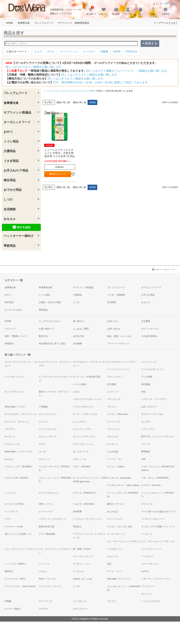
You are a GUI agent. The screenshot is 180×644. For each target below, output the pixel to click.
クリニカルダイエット (152, 369)
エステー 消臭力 (13, 609)
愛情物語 (146, 452)
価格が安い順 (63, 102)
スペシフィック (149, 362)
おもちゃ (10, 219)
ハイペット (44, 564)
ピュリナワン (80, 422)
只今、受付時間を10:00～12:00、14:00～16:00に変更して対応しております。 (102, 82)
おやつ (8, 132)
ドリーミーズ (45, 512)
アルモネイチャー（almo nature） (124, 485)
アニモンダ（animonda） (120, 478)
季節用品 (10, 246)
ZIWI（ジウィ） (47, 504)
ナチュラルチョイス (76, 91)
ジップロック (80, 601)
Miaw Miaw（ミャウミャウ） (19, 452)
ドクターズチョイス (83, 407)
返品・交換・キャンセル (119, 336)
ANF (143, 459)
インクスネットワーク (50, 586)
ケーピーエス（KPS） (16, 579)
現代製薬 (146, 384)
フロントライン (115, 377)
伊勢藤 (8, 601)
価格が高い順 (79, 102)
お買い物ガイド (47, 329)
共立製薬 (112, 384)
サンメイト (147, 594)
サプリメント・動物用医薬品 (74, 23)
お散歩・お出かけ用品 (50, 302)
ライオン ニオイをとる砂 (120, 527)
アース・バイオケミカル (85, 414)
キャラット (113, 444)
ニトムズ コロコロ (150, 601)
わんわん (9, 459)
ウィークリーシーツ (151, 549)
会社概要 (77, 344)
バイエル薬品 (80, 384)
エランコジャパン (48, 414)
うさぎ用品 (11, 161)
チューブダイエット (15, 392)
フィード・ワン (115, 459)
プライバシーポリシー (118, 344)
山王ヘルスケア (149, 407)
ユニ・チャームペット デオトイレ (158, 541)
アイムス (43, 422)
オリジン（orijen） (116, 467)
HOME (10, 23)
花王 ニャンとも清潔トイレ (18, 534)
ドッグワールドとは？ (166, 23)
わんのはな (113, 512)
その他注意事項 (149, 336)
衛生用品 (10, 180)
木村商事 (77, 512)
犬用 (91, 91)
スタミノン (44, 459)
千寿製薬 (43, 407)
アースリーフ (148, 586)
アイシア (146, 444)
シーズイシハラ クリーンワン (88, 519)
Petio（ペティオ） (48, 579)
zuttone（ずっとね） (83, 579)
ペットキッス (11, 512)
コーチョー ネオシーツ (153, 519)
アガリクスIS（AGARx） (17, 478)
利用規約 (9, 344)
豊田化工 (9, 571)
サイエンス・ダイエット (17, 422)
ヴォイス (112, 407)
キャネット (10, 437)
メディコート (114, 429)
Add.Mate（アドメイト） (120, 579)
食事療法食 (24, 23)
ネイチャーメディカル (152, 414)
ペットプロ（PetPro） (16, 564)
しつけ (8, 199)
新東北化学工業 (47, 527)
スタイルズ (113, 437)
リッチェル (78, 571)
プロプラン (10, 429)
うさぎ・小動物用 (116, 295)
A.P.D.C (145, 571)
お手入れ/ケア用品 (16, 170)
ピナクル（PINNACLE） (85, 493)
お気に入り (113, 321)
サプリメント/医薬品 (17, 113)
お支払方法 (78, 336)
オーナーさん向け (14, 310)
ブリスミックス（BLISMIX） (19, 467)
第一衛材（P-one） (83, 549)
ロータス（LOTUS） (15, 504)
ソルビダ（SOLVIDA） (84, 504)
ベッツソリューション (118, 369)
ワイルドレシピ (12, 444)
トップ (47, 91)
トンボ (76, 586)
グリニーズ (147, 504)
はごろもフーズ (81, 452)
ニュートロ (58, 91)
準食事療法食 (45, 287)
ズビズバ (112, 601)
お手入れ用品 (148, 295)
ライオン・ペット (82, 564)
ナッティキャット (116, 534)
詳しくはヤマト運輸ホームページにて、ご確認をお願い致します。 (128, 71)
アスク (8, 519)
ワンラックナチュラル (84, 437)
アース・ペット (115, 571)
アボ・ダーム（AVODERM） (156, 478)
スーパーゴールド (48, 429)
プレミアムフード (44, 23)
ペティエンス (114, 399)
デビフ (42, 444)
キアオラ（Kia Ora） (152, 485)
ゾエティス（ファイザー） (155, 399)
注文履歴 (146, 321)
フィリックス (114, 422)
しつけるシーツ (115, 549)
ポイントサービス (150, 329)
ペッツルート (148, 556)
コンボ (42, 452)
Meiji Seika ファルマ (15, 407)
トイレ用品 (11, 141)
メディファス (148, 429)
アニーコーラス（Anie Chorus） (21, 586)
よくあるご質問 (81, 329)
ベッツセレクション (15, 377)
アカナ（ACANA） (82, 467)
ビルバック (113, 556)
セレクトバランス (48, 437)
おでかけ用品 (13, 190)
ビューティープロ (82, 429)
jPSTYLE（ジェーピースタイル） (158, 437)
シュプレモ (10, 493)
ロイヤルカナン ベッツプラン (122, 362)
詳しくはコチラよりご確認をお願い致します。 (35, 67)
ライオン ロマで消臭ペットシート (158, 527)
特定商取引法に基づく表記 (52, 344)
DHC (144, 392)
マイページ (10, 329)
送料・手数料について (16, 336)
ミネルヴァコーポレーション (87, 399)
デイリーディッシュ (83, 444)
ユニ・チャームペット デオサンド (124, 541)
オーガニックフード (17, 122)
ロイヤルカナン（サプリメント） (21, 414)
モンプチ (146, 422)
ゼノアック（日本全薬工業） (87, 377)
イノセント (147, 534)
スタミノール (80, 459)
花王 (109, 564)
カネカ (76, 392)
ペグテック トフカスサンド (52, 519)
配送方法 (43, 336)
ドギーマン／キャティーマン (156, 579)
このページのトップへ (164, 269)
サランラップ (45, 601)
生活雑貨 (10, 209)
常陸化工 (77, 527)
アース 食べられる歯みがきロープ (158, 512)
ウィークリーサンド (83, 556)
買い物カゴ (78, 321)
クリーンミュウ (115, 519)
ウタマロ (43, 609)
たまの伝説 (113, 452)
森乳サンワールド (116, 504)
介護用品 (10, 151)
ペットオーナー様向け (19, 236)
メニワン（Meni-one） (118, 414)
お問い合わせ (114, 329)
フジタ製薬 (147, 377)
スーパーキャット (150, 564)
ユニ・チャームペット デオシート (22, 549)
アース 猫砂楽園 (47, 534)
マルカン (43, 571)
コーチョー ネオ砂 (14, 527)
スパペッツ (113, 392)
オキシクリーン (81, 609)
